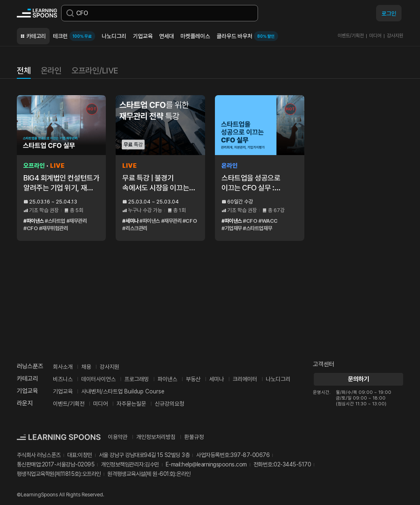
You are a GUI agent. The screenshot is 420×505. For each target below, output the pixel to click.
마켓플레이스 (195, 36)
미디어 (375, 36)
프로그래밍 (137, 379)
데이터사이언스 (98, 379)
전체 (24, 71)
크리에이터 (245, 379)
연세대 (167, 36)
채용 (86, 367)
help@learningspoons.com (214, 464)
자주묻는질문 (131, 404)
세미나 (217, 379)
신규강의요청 (169, 404)
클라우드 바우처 (247, 36)
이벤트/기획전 (351, 36)
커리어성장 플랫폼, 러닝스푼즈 (37, 13)
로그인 (389, 14)
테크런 (74, 36)
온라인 (51, 71)
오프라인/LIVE (95, 71)
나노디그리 (114, 36)
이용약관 (118, 437)
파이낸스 (167, 379)
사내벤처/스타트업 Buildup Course (123, 391)
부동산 (193, 379)
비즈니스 (63, 379)
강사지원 (395, 36)
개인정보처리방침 (156, 437)
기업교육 (143, 36)
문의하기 (358, 379)
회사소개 (63, 367)
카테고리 (36, 36)
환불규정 (194, 437)
